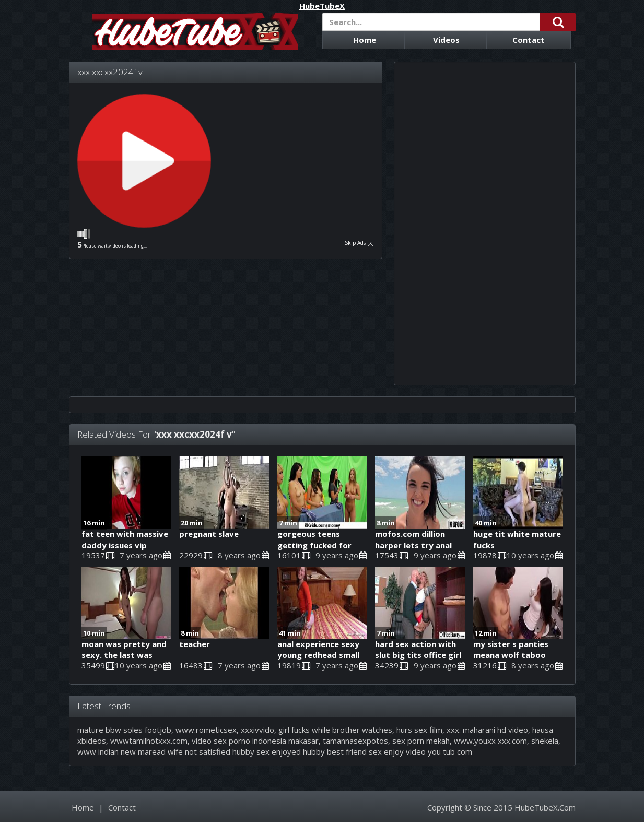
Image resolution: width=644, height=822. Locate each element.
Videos (446, 40)
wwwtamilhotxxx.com (149, 741)
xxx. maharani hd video (487, 730)
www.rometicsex (206, 730)
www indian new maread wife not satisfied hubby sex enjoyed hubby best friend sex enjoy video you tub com (275, 751)
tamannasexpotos (355, 741)
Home (365, 40)
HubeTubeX (322, 6)
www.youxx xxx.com (490, 741)
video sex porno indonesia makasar (255, 741)
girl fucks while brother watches (335, 730)
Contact (529, 40)
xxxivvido (257, 730)
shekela (545, 741)
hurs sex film (419, 730)
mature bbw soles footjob (124, 730)
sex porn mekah (421, 741)
